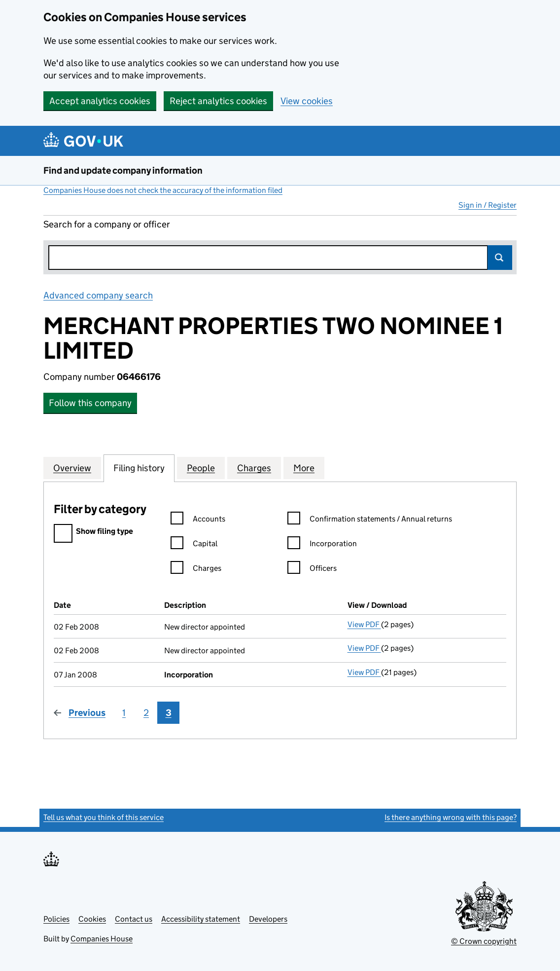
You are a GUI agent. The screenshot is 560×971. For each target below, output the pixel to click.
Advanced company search (98, 295)
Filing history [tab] (139, 468)
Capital (194, 545)
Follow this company (90, 403)
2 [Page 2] (146, 713)
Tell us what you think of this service (104, 817)
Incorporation (322, 545)
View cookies (307, 101)
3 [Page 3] (169, 713)
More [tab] (304, 468)
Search (500, 258)
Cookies (92, 919)
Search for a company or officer (107, 224)
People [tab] (201, 468)
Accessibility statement (201, 919)
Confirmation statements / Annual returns (370, 520)
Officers (312, 570)
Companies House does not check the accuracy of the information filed (163, 190)
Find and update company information (123, 170)
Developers (268, 919)
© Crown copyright (484, 941)
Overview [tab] (72, 468)
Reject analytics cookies (218, 101)
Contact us (134, 919)
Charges (196, 570)
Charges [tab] (254, 468)
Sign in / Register (488, 205)
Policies (56, 919)
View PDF (364, 624)
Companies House (102, 939)
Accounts (198, 520)
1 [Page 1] (124, 713)
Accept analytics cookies (100, 101)
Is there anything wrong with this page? (451, 817)
